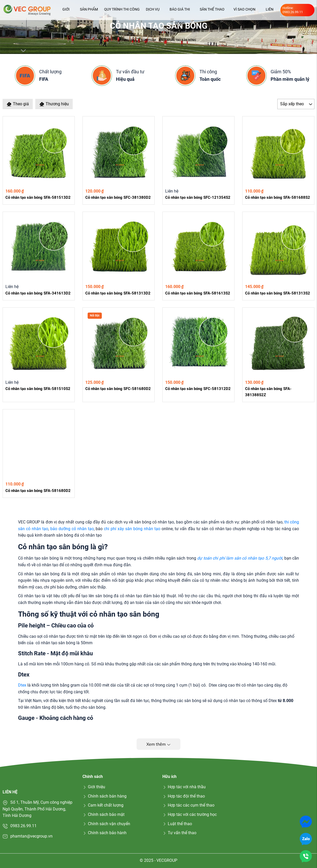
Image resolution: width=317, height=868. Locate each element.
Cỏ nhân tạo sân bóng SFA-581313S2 (278, 293)
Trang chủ (127, 40)
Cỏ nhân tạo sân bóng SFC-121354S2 (198, 197)
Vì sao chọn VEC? (244, 12)
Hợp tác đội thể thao (184, 796)
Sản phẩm (89, 12)
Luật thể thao (177, 824)
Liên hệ (270, 12)
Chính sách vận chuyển (106, 824)
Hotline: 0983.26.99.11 (293, 10)
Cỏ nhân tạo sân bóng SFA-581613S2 (198, 293)
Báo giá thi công (180, 12)
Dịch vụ (153, 12)
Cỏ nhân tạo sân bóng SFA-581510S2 (38, 389)
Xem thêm (159, 744)
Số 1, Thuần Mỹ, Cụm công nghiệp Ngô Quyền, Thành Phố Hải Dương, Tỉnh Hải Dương (37, 809)
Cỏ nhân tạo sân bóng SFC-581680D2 (118, 389)
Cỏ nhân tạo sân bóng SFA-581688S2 (278, 197)
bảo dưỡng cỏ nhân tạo (72, 529)
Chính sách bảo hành (105, 833)
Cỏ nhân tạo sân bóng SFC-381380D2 (118, 197)
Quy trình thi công (122, 12)
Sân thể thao (212, 12)
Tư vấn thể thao (179, 833)
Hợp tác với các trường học (190, 814)
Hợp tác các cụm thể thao (188, 805)
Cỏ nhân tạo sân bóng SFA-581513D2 (38, 197)
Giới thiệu (66, 12)
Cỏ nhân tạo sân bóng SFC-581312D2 (198, 389)
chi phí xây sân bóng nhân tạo (133, 529)
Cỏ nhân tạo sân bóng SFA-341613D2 (38, 293)
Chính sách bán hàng (105, 796)
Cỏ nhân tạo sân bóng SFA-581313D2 (118, 293)
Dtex (22, 685)
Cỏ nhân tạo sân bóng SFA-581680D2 (38, 491)
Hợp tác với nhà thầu (184, 787)
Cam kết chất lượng (103, 805)
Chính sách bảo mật (103, 814)
